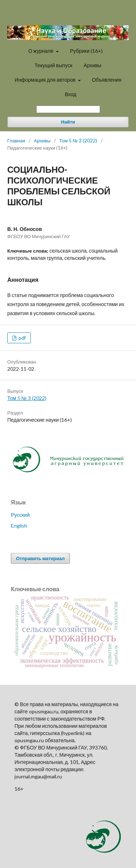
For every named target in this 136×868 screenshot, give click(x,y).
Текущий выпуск (53, 65)
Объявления (107, 80)
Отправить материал (40, 558)
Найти (68, 122)
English (19, 526)
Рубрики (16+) (86, 51)
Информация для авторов (46, 80)
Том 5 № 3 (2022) (78, 141)
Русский (20, 515)
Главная (16, 141)
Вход (71, 94)
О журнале (42, 51)
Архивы (92, 65)
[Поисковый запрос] (68, 109)
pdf (22, 338)
